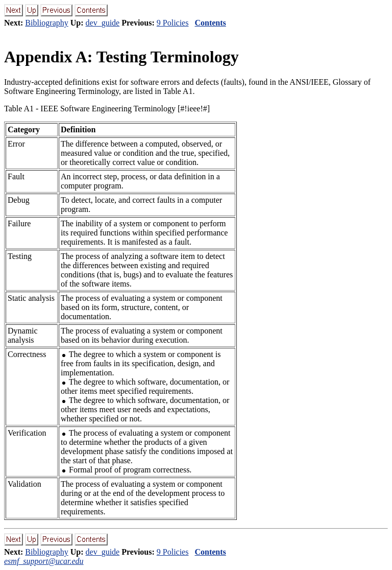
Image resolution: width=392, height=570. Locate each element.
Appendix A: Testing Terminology (121, 57)
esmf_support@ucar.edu (44, 561)
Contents (210, 23)
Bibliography (46, 23)
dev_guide (103, 23)
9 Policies (173, 23)
